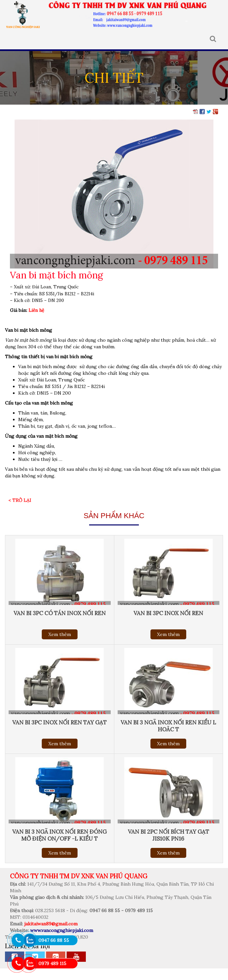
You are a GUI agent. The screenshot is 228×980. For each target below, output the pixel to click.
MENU (10, 39)
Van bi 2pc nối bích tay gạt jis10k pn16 (169, 835)
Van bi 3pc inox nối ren (168, 613)
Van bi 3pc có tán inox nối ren (60, 613)
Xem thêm (60, 634)
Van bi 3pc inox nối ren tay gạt (59, 722)
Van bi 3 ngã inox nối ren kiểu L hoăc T (168, 726)
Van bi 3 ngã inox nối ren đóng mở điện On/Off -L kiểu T (59, 835)
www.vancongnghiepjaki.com (62, 930)
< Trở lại (20, 500)
